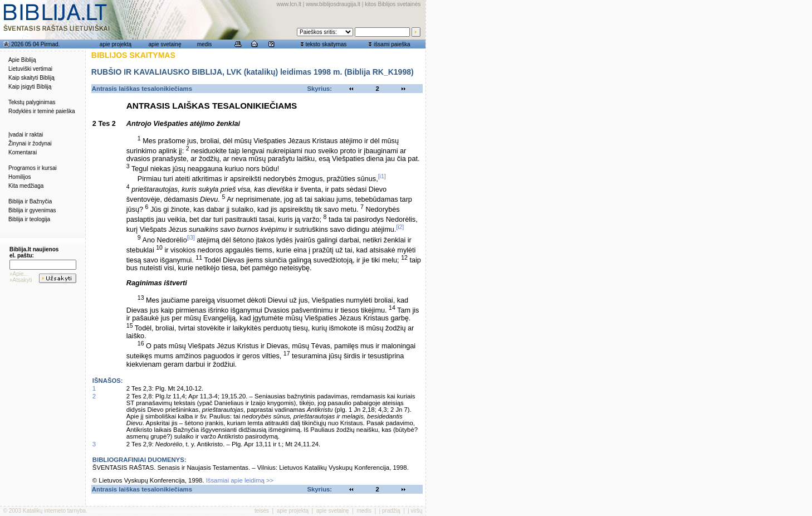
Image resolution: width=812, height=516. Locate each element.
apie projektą (116, 44)
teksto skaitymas (326, 44)
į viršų (415, 511)
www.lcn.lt (289, 4)
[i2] (400, 227)
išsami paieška (392, 44)
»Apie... (19, 274)
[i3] (191, 237)
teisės (262, 511)
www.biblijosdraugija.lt (333, 4)
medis (205, 44)
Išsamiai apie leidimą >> (240, 480)
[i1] (382, 176)
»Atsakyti (21, 280)
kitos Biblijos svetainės (393, 4)
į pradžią (390, 511)
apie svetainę (165, 44)
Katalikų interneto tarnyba (54, 511)
